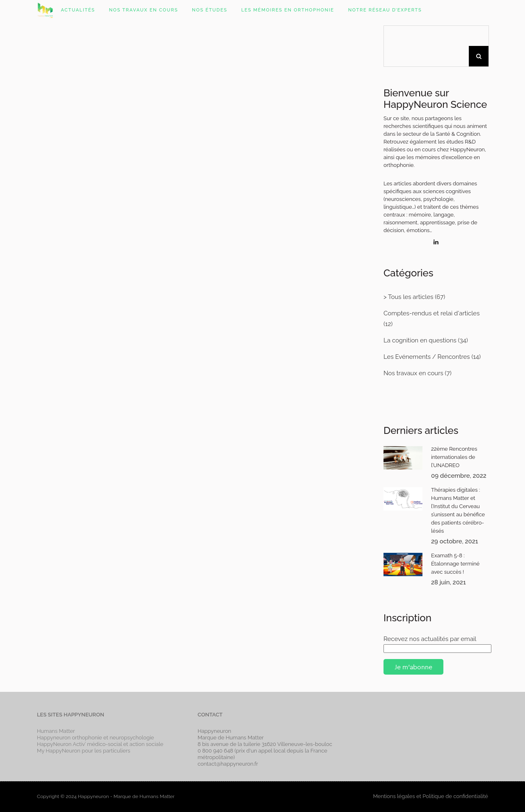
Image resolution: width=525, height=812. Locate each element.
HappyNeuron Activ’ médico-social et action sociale (100, 744)
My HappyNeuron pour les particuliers (84, 751)
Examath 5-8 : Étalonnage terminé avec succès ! (455, 564)
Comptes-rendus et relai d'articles (431, 313)
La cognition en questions (420, 340)
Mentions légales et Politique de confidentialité (430, 796)
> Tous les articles (408, 297)
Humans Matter (56, 731)
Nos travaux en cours (413, 373)
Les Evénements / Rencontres (427, 357)
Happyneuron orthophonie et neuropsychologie (96, 738)
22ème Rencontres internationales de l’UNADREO (454, 457)
